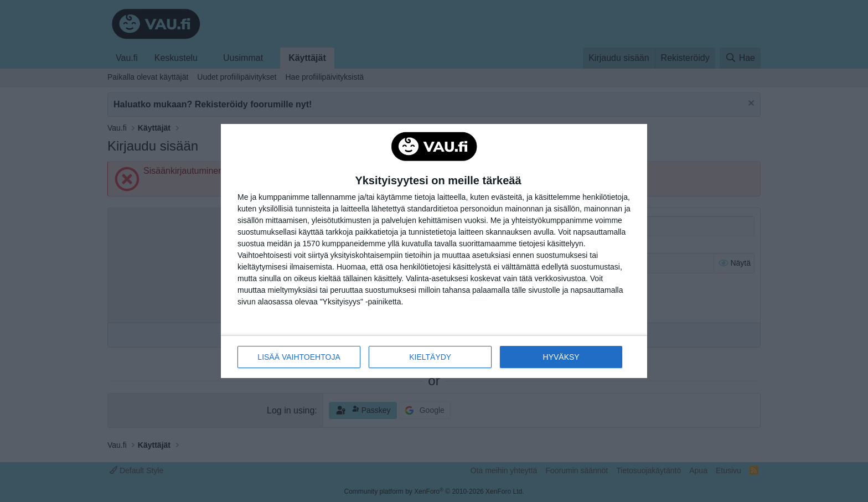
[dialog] (434, 251)
